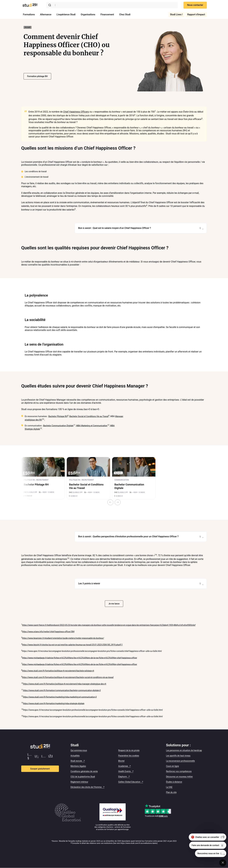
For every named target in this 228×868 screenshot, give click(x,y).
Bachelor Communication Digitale (58, 425)
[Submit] (50, 5)
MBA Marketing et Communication (92, 425)
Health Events (124, 771)
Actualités (75, 756)
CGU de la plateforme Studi (83, 777)
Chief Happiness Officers (76, 112)
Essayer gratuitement (40, 769)
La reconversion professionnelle (180, 761)
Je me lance (114, 604)
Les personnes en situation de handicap (184, 750)
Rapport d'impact (196, 14)
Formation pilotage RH (37, 76)
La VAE (169, 787)
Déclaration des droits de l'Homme (86, 787)
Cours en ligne (173, 766)
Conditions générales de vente (84, 771)
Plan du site (171, 792)
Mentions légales (78, 766)
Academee (123, 766)
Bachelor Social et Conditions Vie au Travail (89, 416)
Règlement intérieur (79, 782)
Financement (107, 14)
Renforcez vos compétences (179, 771)
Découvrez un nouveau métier (179, 777)
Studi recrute (76, 761)
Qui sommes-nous (79, 750)
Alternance (46, 14)
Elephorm (123, 777)
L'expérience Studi (66, 14)
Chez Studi (125, 14)
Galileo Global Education (129, 782)
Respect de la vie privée (129, 750)
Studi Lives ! (176, 14)
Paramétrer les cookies (129, 756)
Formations (29, 14)
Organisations (88, 14)
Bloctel (121, 761)
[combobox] (112, 5)
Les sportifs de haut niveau (178, 756)
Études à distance (174, 782)
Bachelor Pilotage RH (58, 416)
